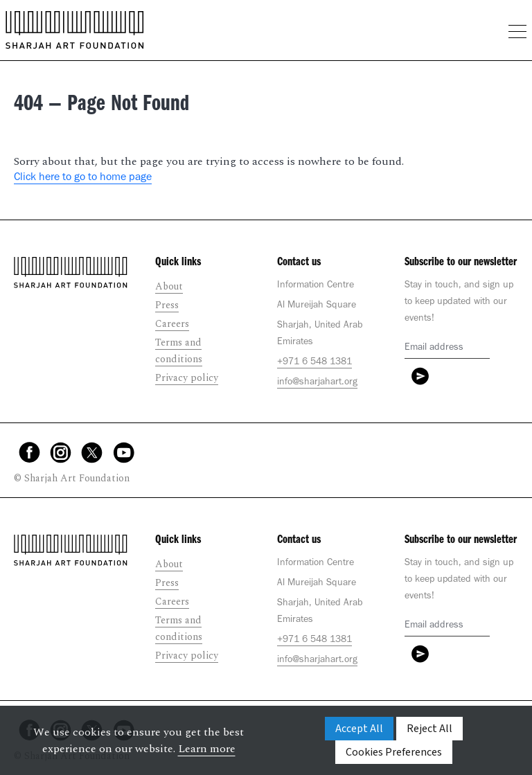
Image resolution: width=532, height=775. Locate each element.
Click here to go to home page (83, 178)
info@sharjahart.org (317, 383)
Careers (172, 324)
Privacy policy (187, 378)
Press (167, 305)
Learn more (207, 749)
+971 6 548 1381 (314, 363)
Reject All (429, 729)
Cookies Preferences (394, 752)
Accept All (359, 729)
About (169, 286)
